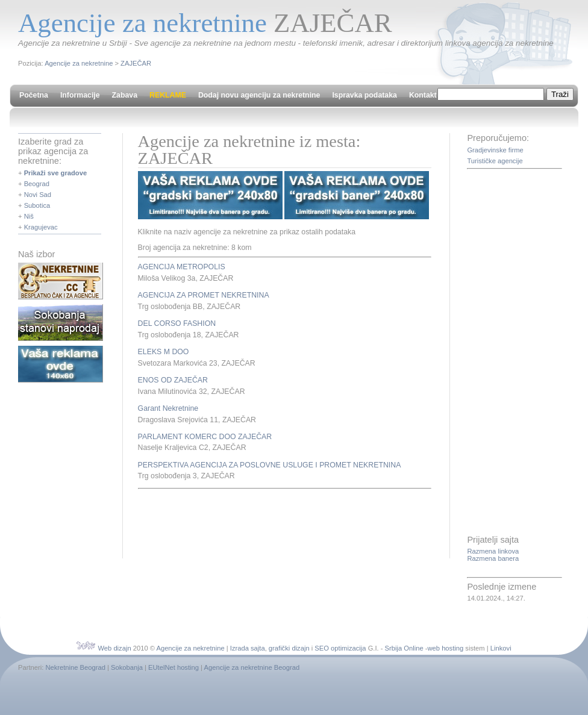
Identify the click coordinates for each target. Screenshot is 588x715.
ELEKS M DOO (164, 352)
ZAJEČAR (136, 63)
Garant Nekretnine (168, 408)
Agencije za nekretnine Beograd (252, 667)
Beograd (37, 184)
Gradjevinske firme (495, 150)
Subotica (37, 205)
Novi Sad (38, 195)
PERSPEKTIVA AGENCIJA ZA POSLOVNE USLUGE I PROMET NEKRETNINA (270, 465)
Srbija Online (404, 648)
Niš (29, 216)
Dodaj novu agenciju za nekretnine (259, 95)
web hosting (446, 648)
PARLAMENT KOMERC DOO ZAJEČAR (205, 437)
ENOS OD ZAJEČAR (173, 380)
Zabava (125, 95)
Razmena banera (493, 558)
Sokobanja (127, 667)
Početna (34, 95)
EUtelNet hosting (174, 667)
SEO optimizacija (340, 648)
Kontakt (423, 95)
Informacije (80, 95)
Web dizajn (114, 648)
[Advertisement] (279, 522)
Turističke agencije (495, 161)
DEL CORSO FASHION (177, 323)
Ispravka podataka (364, 95)
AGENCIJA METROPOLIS (182, 267)
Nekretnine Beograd (75, 667)
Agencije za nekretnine (79, 63)
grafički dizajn (289, 648)
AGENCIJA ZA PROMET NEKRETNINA (204, 295)
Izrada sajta (248, 648)
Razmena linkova (493, 551)
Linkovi (501, 648)
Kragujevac (41, 227)
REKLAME (168, 95)
